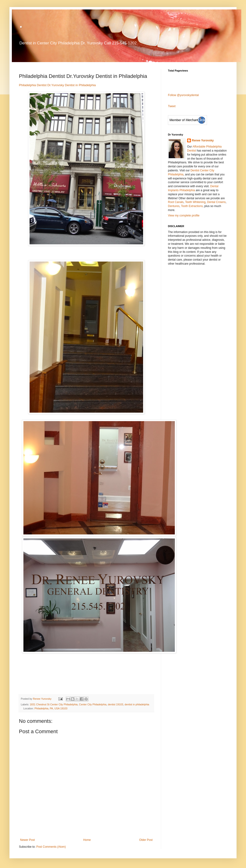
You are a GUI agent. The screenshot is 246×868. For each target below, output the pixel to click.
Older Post (146, 840)
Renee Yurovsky (42, 699)
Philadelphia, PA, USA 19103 (51, 708)
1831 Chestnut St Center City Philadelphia (54, 704)
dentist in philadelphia (137, 704)
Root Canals (176, 202)
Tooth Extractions (192, 206)
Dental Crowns (216, 202)
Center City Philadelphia (93, 704)
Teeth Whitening (195, 202)
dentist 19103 (116, 704)
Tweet (172, 106)
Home (87, 840)
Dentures (174, 206)
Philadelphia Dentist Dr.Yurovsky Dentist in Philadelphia (57, 85)
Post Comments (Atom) (51, 847)
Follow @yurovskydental (183, 95)
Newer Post (27, 840)
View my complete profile (184, 216)
